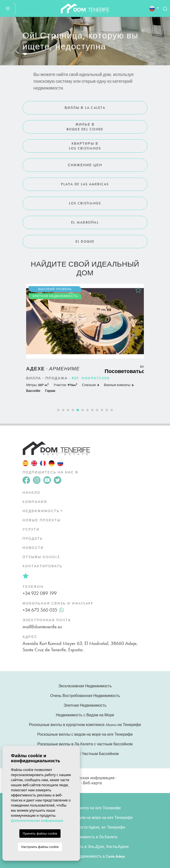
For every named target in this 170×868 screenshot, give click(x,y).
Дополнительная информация (37, 820)
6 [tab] (83, 410)
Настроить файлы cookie (40, 847)
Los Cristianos (85, 203)
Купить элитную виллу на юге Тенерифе (85, 808)
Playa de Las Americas (85, 184)
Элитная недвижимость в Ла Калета (85, 837)
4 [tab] (73, 410)
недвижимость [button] (41, 511)
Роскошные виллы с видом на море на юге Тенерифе (85, 734)
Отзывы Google (41, 557)
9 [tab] (97, 410)
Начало (31, 493)
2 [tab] (63, 410)
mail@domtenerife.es (42, 627)
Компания (35, 502)
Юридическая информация (89, 778)
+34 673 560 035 (43, 610)
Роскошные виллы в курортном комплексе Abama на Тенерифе (85, 725)
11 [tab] (107, 410)
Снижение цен (85, 165)
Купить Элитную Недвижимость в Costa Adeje (85, 856)
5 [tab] (78, 410)
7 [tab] (87, 410)
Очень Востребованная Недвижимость (85, 696)
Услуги (31, 529)
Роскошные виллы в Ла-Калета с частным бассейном (85, 744)
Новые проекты (42, 520)
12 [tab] (112, 410)
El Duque (85, 241)
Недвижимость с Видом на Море (85, 715)
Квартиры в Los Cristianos (85, 146)
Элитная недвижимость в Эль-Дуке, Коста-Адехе (85, 847)
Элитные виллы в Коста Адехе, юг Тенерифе (85, 827)
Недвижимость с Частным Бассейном (85, 754)
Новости (33, 548)
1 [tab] (58, 410)
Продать (33, 539)
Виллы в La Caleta (85, 108)
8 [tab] (92, 410)
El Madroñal (85, 222)
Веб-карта (92, 783)
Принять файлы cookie (40, 833)
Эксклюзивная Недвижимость (85, 686)
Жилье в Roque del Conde (85, 127)
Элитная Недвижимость (85, 705)
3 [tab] (68, 410)
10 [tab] (102, 410)
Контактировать (42, 566)
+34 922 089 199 (40, 593)
